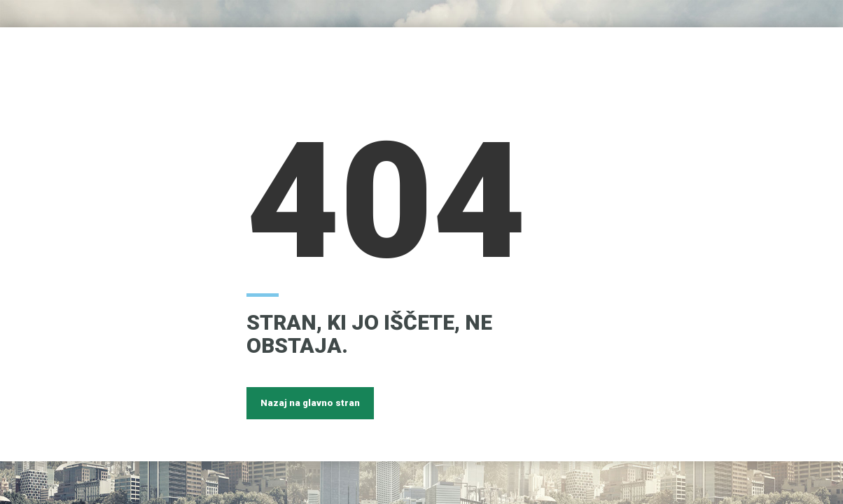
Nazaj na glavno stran (310, 403)
